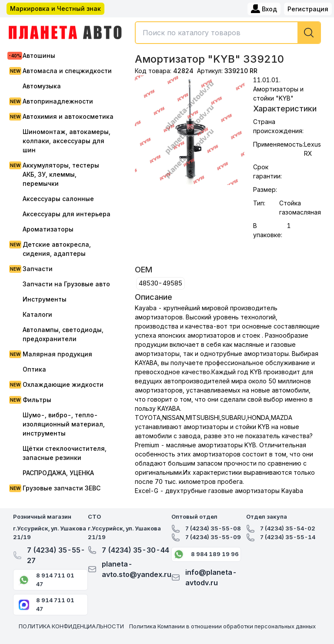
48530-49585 (160, 283)
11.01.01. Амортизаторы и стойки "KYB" (278, 89)
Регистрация (308, 9)
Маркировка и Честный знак (55, 8)
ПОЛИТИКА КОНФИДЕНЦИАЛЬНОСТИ (71, 626)
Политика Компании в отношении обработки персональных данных (222, 626)
